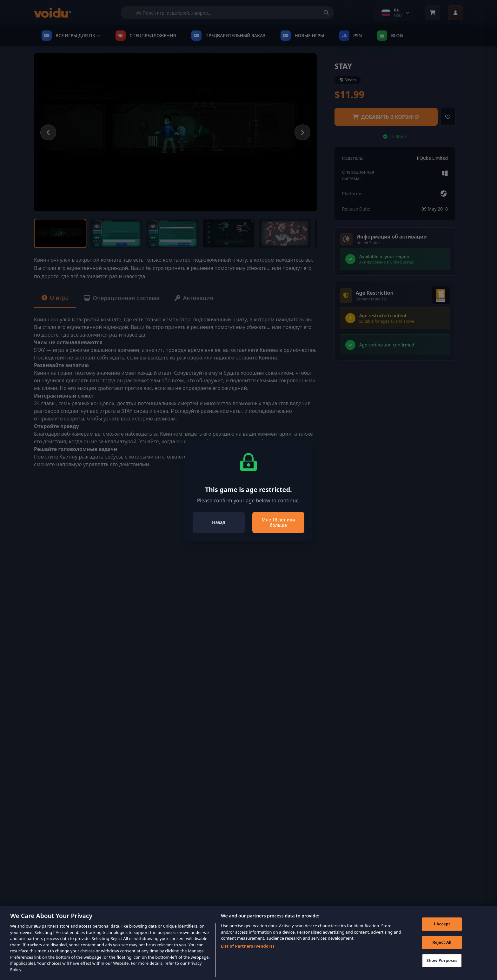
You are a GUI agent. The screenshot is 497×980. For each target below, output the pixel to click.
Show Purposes (442, 963)
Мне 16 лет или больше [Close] (278, 523)
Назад (219, 522)
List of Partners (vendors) (247, 949)
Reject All (442, 945)
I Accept (442, 927)
